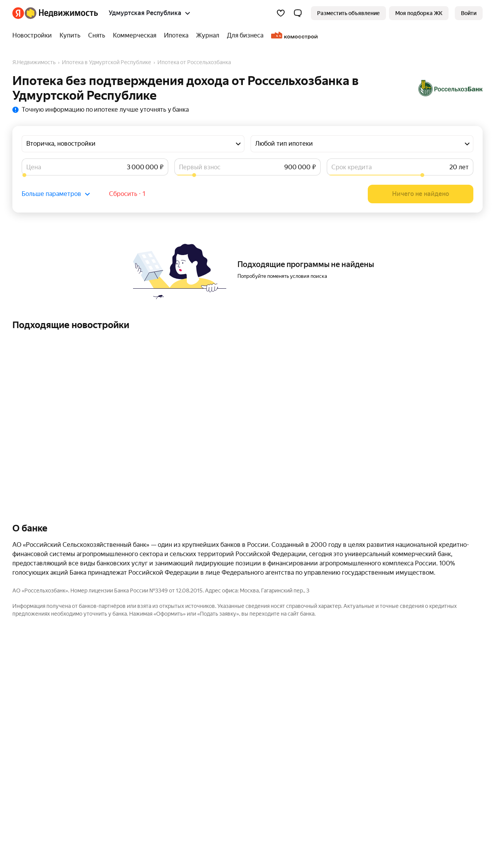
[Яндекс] (18, 13)
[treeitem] (34, 36)
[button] (298, 13)
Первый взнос (200, 167)
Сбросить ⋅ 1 (127, 194)
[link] (469, 13)
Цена (34, 167)
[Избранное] (281, 13)
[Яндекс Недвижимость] (61, 13)
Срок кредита (352, 167)
